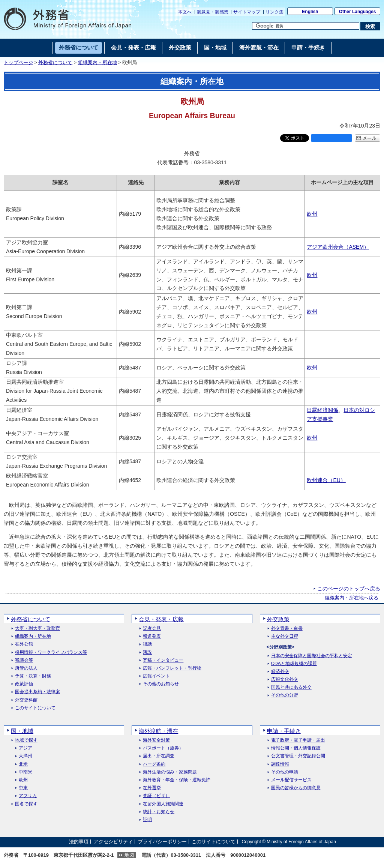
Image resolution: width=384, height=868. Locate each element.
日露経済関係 (322, 410)
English (310, 12)
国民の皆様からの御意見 (296, 788)
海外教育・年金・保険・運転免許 (177, 780)
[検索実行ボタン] (370, 26)
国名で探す (26, 804)
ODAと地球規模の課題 (294, 664)
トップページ (18, 63)
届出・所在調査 (159, 756)
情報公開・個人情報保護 (296, 748)
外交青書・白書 (287, 628)
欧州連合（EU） (326, 480)
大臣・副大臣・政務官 (37, 628)
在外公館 (24, 644)
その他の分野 (285, 695)
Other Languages (358, 12)
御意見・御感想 (213, 12)
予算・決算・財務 (33, 676)
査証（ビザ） (156, 796)
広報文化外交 (285, 680)
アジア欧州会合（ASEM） (338, 247)
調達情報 (280, 764)
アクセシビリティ (113, 842)
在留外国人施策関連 (163, 804)
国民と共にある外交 (291, 687)
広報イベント (156, 676)
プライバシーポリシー (162, 842)
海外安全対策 (156, 740)
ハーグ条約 (154, 764)
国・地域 (22, 731)
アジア (25, 748)
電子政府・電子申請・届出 (298, 740)
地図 (129, 855)
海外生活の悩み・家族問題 (170, 772)
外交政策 (278, 619)
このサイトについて (35, 708)
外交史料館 (26, 700)
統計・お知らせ (159, 812)
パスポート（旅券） (163, 748)
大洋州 (25, 756)
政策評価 (24, 684)
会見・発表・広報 (161, 619)
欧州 (312, 214)
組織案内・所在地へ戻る (352, 598)
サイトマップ (247, 12)
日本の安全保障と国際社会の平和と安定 (312, 656)
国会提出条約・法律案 (37, 692)
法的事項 (79, 842)
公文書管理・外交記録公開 (298, 756)
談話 (147, 644)
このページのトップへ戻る (349, 589)
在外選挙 (152, 788)
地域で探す (26, 740)
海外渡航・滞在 (158, 731)
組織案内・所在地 (97, 63)
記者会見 (152, 628)
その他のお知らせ (161, 684)
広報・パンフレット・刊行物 (172, 668)
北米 (23, 764)
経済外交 (280, 672)
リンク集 (274, 12)
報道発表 (152, 636)
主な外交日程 (285, 636)
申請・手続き (284, 731)
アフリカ (28, 796)
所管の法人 (26, 668)
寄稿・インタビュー (163, 660)
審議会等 (24, 660)
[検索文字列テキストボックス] (306, 26)
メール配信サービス (291, 780)
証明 (147, 820)
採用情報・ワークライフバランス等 (51, 653)
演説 (147, 653)
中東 (23, 788)
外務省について (55, 63)
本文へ (185, 12)
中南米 (25, 772)
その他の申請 (285, 772)
